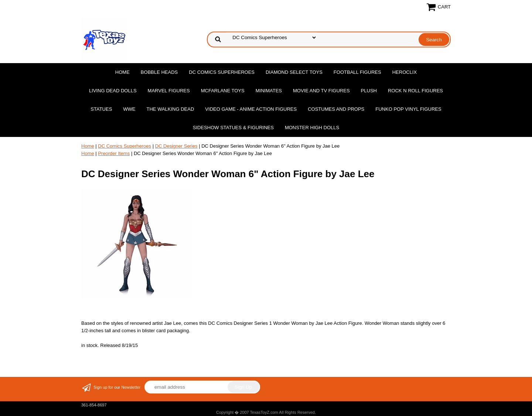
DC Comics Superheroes (222, 72)
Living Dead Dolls (113, 91)
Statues (101, 109)
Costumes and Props (336, 109)
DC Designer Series (176, 146)
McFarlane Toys (223, 91)
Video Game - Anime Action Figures (251, 109)
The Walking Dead (170, 109)
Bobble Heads (159, 72)
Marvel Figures (169, 91)
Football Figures (357, 72)
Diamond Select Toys (294, 72)
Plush (369, 91)
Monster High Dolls (312, 128)
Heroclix (405, 72)
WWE (129, 109)
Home (122, 72)
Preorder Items (114, 153)
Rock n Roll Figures (415, 91)
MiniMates (269, 91)
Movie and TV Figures (321, 91)
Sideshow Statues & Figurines (233, 128)
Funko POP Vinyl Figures (408, 109)
